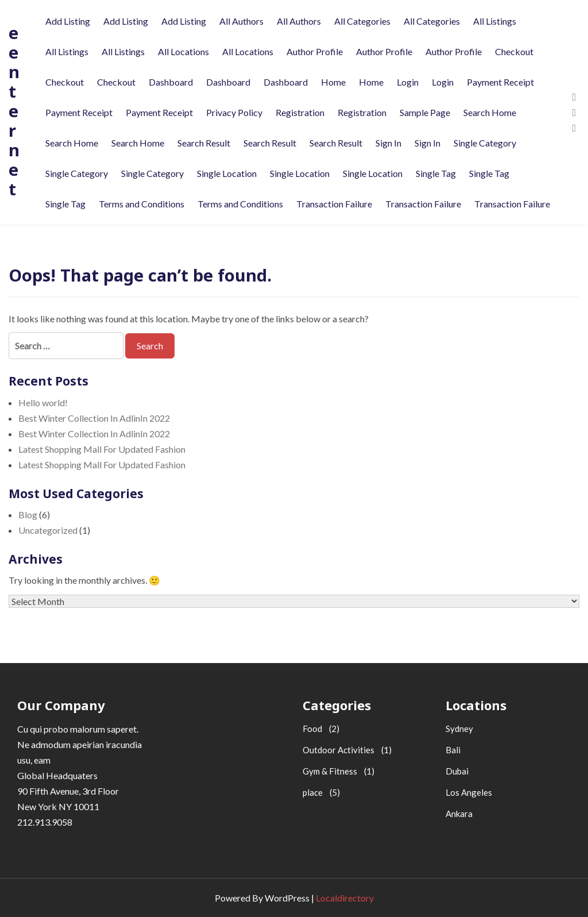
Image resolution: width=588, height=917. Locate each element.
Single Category (485, 143)
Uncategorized (48, 530)
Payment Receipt (500, 82)
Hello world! (43, 402)
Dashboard (171, 82)
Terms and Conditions (142, 204)
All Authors (241, 21)
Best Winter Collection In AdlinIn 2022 (94, 418)
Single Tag (436, 173)
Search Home (490, 112)
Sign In (388, 143)
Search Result (204, 143)
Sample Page (425, 112)
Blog (28, 515)
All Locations (183, 51)
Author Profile (315, 51)
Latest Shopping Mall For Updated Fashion (102, 449)
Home (333, 82)
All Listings (495, 21)
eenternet (14, 111)
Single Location (227, 173)
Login (408, 82)
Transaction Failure (334, 204)
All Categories (362, 21)
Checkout (514, 51)
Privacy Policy (234, 112)
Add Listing (68, 21)
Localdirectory (345, 898)
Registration (300, 112)
